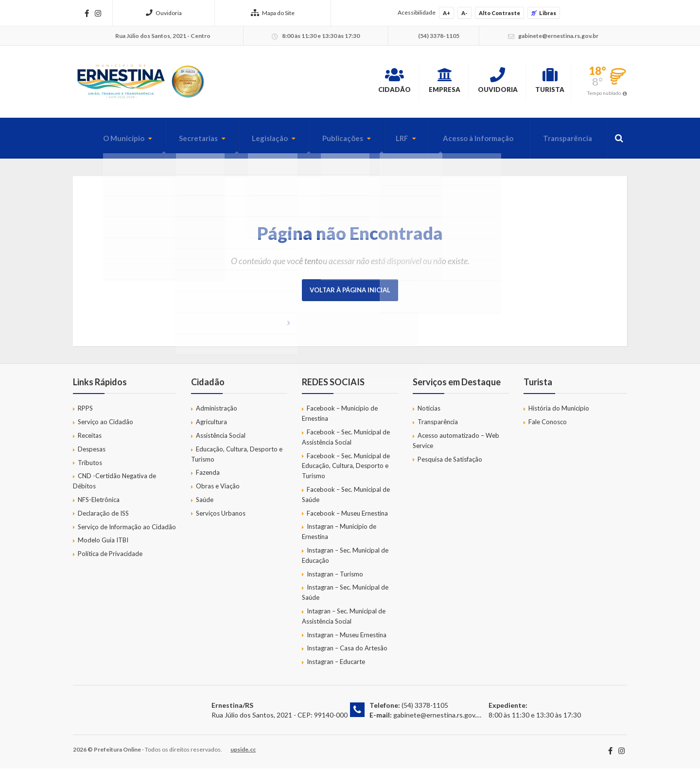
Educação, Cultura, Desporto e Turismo (237, 458)
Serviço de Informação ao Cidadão (127, 530)
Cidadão (333, 82)
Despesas (92, 452)
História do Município (559, 412)
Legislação (253, 142)
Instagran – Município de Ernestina (339, 535)
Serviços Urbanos (221, 517)
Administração (217, 412)
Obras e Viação (218, 489)
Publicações (330, 142)
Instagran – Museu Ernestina (347, 638)
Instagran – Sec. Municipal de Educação (345, 559)
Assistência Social (221, 439)
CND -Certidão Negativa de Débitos (114, 484)
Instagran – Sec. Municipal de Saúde (345, 596)
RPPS (85, 412)
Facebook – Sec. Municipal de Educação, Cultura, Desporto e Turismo (346, 469)
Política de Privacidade (110, 557)
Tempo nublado (604, 94)
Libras (544, 13)
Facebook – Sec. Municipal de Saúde (346, 498)
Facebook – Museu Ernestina (347, 516)
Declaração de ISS (103, 517)
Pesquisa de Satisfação (450, 462)
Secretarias (178, 142)
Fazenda (208, 476)
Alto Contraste (499, 13)
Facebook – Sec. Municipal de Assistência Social (346, 440)
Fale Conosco (548, 425)
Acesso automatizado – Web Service (456, 444)
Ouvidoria (164, 13)
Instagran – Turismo (335, 577)
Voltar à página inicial (350, 293)
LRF (391, 142)
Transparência (565, 142)
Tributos (90, 466)
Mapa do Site (273, 13)
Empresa (400, 82)
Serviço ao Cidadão (105, 425)
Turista (540, 82)
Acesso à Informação (471, 142)
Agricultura (211, 425)
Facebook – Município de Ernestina (340, 417)
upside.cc (243, 753)
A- (464, 13)
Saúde (205, 503)
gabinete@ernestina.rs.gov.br (438, 718)
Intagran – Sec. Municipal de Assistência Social (344, 619)
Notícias (429, 412)
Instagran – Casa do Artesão (347, 651)
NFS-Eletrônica (99, 503)
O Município (100, 142)
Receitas (90, 439)
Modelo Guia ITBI (103, 543)
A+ (446, 13)
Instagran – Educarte (336, 665)
